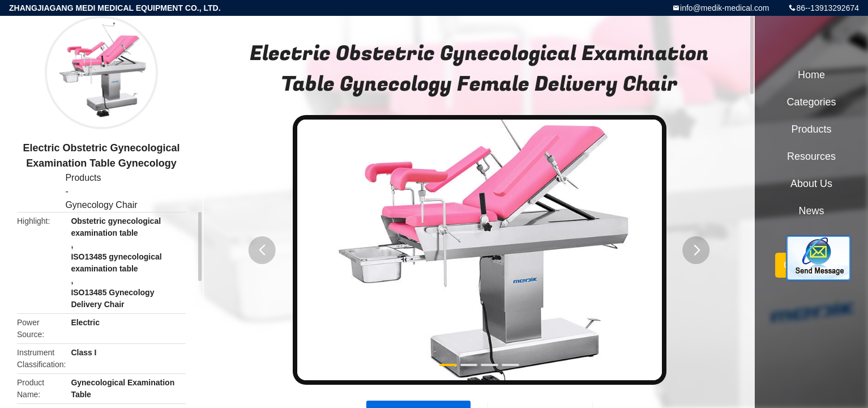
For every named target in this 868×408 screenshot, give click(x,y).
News (811, 211)
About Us (811, 184)
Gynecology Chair (101, 205)
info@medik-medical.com (724, 8)
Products (83, 178)
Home (811, 75)
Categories (811, 102)
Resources (811, 156)
